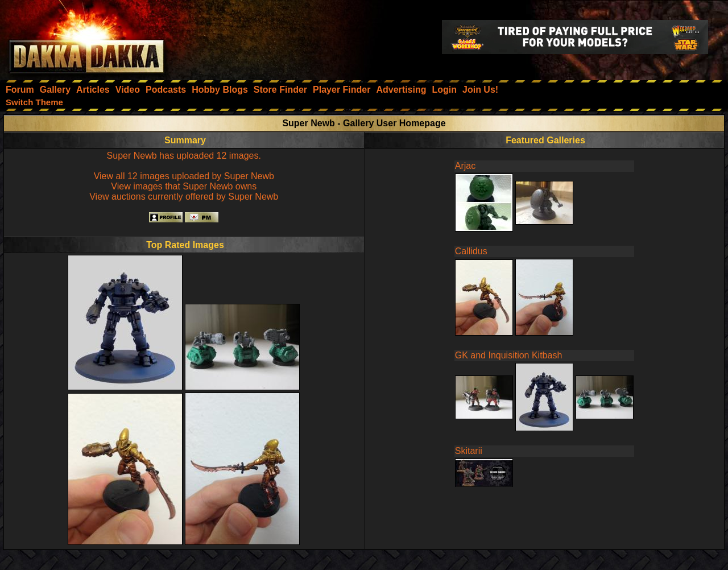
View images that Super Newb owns (184, 186)
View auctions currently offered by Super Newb (184, 197)
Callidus (471, 251)
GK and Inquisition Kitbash (509, 355)
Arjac (465, 166)
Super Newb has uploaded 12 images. (184, 156)
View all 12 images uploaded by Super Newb (184, 176)
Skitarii (469, 451)
